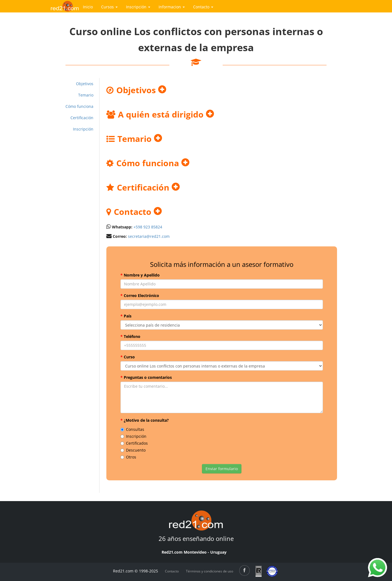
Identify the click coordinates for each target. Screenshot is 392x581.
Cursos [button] (109, 7)
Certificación (82, 118)
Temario (86, 95)
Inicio (88, 7)
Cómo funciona (79, 106)
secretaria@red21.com (149, 236)
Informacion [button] (172, 7)
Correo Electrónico (140, 295)
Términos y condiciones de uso (210, 571)
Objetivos (85, 84)
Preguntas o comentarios (146, 377)
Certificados (134, 443)
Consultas (132, 429)
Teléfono (130, 336)
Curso (128, 357)
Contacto (172, 571)
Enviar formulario (222, 469)
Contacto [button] (203, 7)
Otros (128, 457)
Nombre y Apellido (140, 275)
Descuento (133, 450)
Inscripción (83, 129)
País (126, 316)
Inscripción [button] (138, 7)
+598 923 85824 (148, 227)
